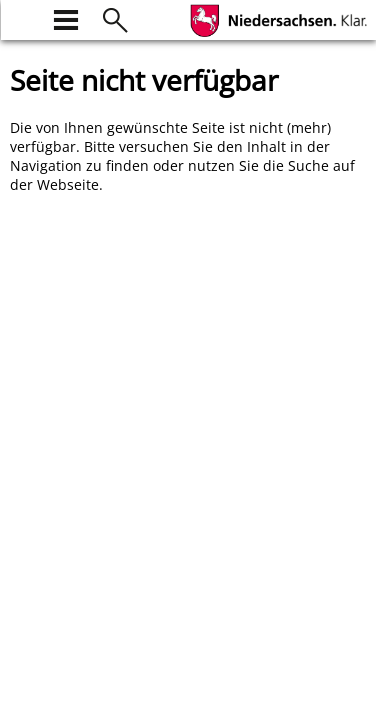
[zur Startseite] (22, 17)
